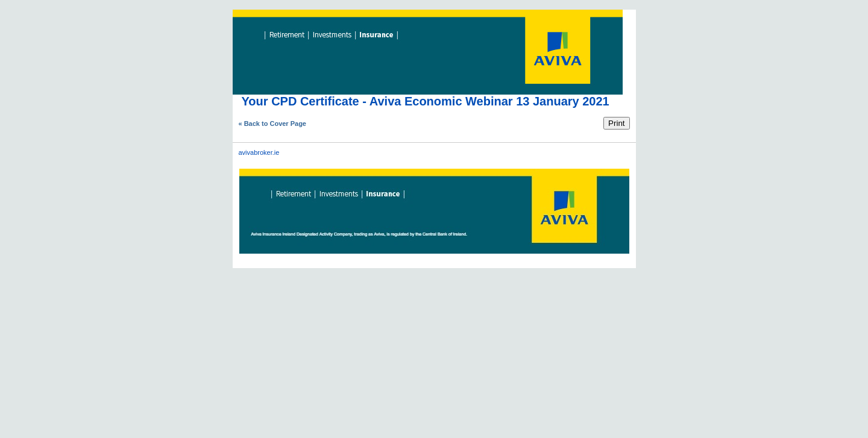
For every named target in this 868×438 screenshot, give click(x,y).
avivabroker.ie (259, 152)
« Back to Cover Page (273, 124)
